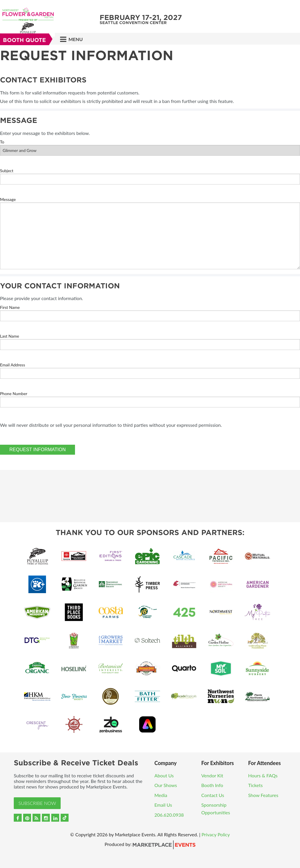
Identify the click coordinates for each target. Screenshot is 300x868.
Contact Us (213, 795)
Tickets (255, 785)
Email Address (12, 365)
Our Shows (166, 785)
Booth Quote (24, 40)
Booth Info (212, 785)
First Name (10, 307)
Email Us (163, 805)
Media (161, 795)
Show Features (263, 795)
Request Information (37, 450)
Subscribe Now (37, 803)
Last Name (10, 336)
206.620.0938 (169, 815)
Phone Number (14, 394)
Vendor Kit (212, 775)
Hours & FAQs (263, 775)
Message (8, 199)
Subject (7, 171)
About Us (164, 775)
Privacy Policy (216, 834)
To (2, 142)
